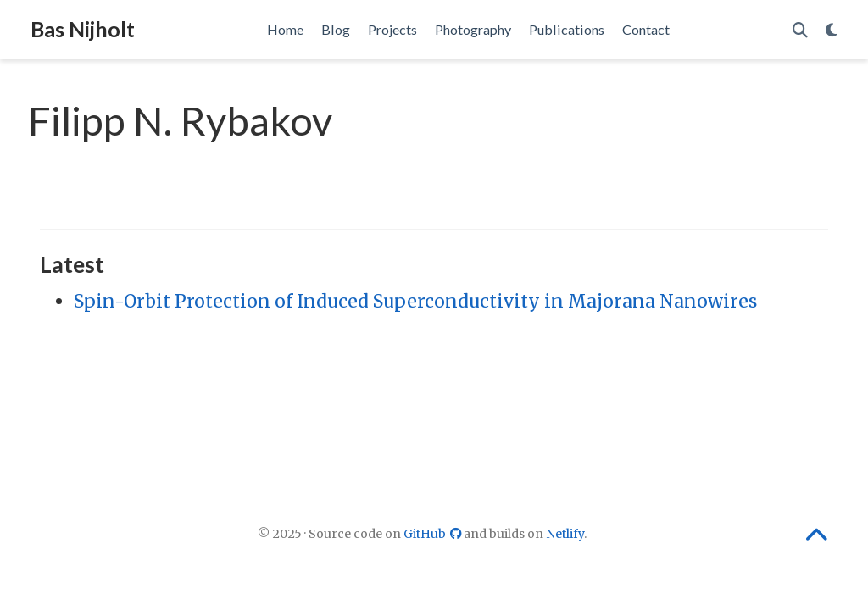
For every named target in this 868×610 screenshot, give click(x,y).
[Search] (800, 30)
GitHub (434, 534)
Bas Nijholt (83, 29)
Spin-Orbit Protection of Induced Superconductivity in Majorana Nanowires (415, 301)
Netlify (565, 534)
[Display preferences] (832, 30)
